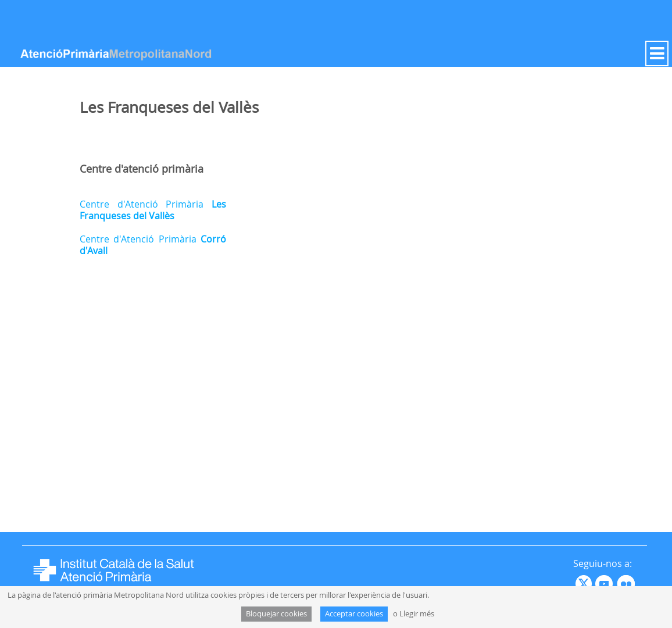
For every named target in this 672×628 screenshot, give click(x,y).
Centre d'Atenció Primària (153, 210)
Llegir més (417, 614)
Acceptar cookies (354, 614)
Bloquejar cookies (276, 614)
